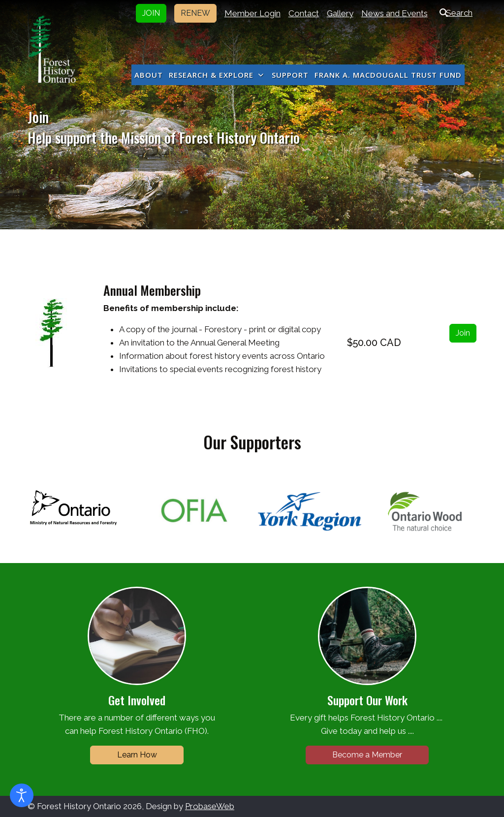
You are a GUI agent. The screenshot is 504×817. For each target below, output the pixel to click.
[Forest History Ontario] (52, 49)
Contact (304, 13)
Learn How (137, 755)
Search (454, 13)
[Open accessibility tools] (22, 795)
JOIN (151, 13)
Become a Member (367, 755)
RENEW (195, 13)
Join (463, 333)
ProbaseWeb (210, 806)
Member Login (252, 13)
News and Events (394, 13)
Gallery (340, 13)
